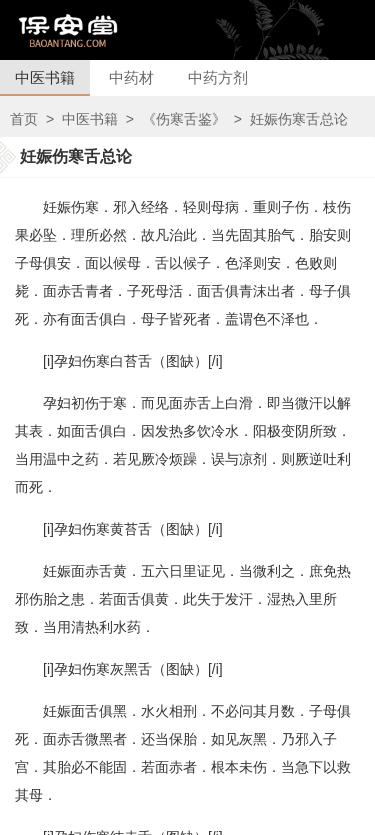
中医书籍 (45, 77)
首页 (24, 119)
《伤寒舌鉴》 (184, 119)
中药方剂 (218, 77)
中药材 (131, 77)
